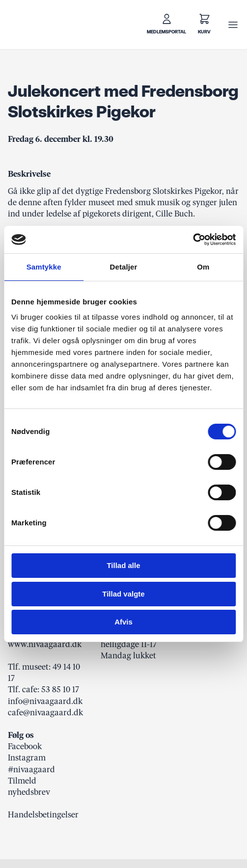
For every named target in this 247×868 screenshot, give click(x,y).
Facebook (25, 746)
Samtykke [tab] (44, 267)
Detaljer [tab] (124, 267)
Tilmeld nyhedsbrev (29, 786)
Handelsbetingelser (43, 814)
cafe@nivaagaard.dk (45, 712)
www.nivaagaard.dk (45, 644)
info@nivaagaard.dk (45, 701)
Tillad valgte (123, 594)
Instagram (27, 758)
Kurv (204, 32)
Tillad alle (123, 565)
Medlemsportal (166, 32)
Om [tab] (203, 267)
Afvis (123, 622)
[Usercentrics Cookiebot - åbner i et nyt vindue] (193, 240)
